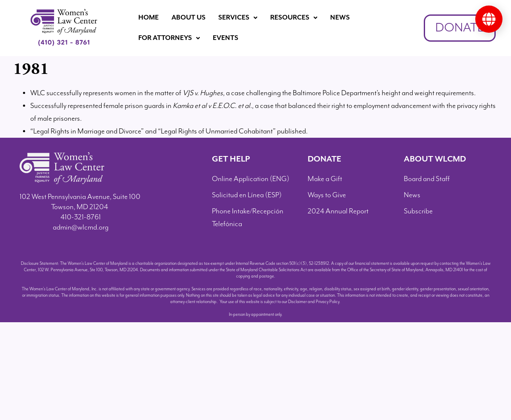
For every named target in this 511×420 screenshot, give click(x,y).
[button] (238, 18)
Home (148, 18)
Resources (294, 18)
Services (238, 18)
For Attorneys (169, 38)
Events (226, 38)
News (340, 18)
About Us (188, 18)
